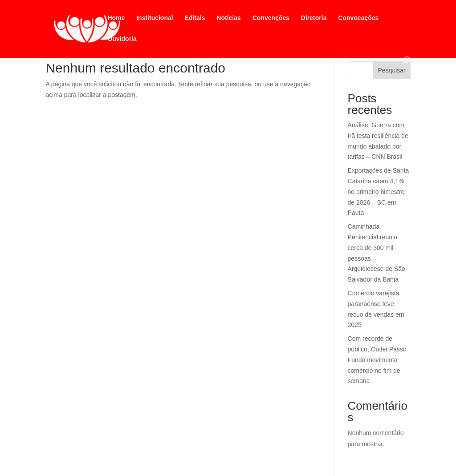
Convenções (271, 18)
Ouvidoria (122, 39)
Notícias (228, 18)
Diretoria (314, 18)
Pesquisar (392, 70)
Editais (195, 18)
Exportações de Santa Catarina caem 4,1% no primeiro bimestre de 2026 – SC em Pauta (379, 192)
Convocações (358, 18)
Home (116, 18)
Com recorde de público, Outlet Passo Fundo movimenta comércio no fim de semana (377, 360)
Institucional (155, 18)
